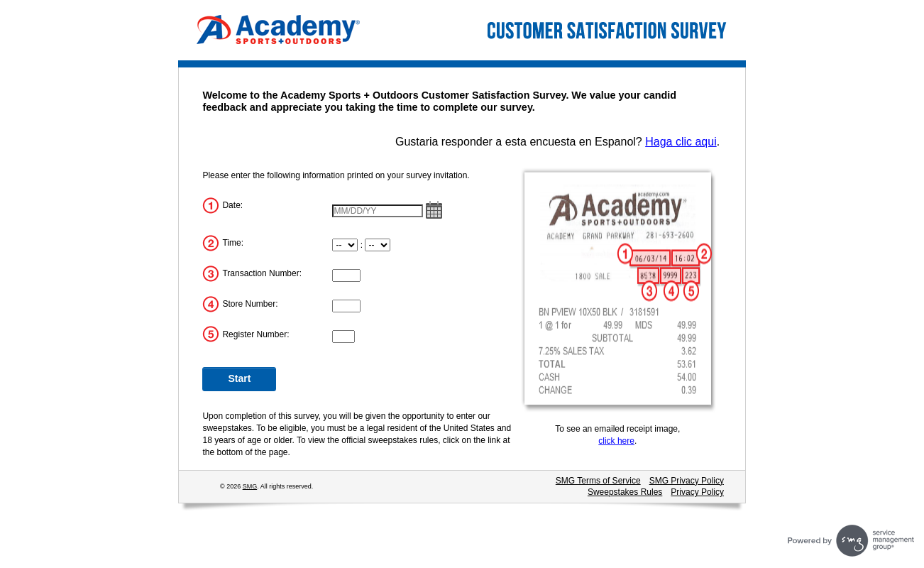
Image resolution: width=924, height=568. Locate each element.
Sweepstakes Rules (625, 492)
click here (616, 441)
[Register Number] (343, 337)
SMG (250, 486)
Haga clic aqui (681, 142)
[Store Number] (346, 306)
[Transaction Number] (346, 275)
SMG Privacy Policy (687, 481)
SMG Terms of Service (598, 481)
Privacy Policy (697, 492)
